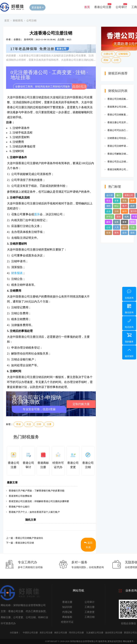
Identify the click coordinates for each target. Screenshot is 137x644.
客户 (125, 206)
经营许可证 (67, 622)
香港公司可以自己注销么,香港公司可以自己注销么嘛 (119, 130)
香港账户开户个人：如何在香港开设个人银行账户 (34, 512)
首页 (87, 7)
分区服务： (15, 633)
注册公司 (108, 54)
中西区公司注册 (30, 633)
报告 (133, 222)
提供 (125, 233)
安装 (125, 201)
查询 (116, 233)
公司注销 (31, 20)
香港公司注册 (103, 7)
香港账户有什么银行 (19, 507)
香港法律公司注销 (25, 543)
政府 (133, 206)
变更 (116, 201)
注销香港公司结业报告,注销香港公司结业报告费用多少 (119, 138)
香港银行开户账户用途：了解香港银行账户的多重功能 (37, 491)
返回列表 (88, 545)
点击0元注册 (79, 87)
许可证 (110, 217)
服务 (133, 201)
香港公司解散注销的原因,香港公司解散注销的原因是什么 (119, 154)
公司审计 (121, 7)
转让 (116, 206)
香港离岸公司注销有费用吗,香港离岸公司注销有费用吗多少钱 (119, 107)
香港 (18, 424)
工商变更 (90, 612)
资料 (108, 206)
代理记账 (67, 612)
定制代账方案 (81, 404)
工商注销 (90, 617)
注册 (49, 424)
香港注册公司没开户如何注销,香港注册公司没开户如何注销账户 (119, 122)
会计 (125, 227)
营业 (108, 201)
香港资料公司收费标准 (20, 496)
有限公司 (129, 195)
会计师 (110, 195)
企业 (108, 211)
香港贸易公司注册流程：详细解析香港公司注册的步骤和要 (39, 501)
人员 (116, 227)
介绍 (116, 60)
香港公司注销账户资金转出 (29, 538)
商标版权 (67, 617)
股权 (133, 233)
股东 (37, 214)
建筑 (108, 222)
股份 (119, 217)
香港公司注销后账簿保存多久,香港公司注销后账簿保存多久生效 (119, 99)
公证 (108, 227)
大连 (29, 424)
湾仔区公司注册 (76, 633)
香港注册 (67, 602)
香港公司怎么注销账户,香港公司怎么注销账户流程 (119, 162)
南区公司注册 (61, 633)
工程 (133, 227)
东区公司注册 (46, 633)
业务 (116, 222)
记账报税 (123, 54)
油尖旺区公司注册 (114, 633)
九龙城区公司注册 (95, 633)
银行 (119, 195)
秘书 (125, 211)
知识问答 (67, 607)
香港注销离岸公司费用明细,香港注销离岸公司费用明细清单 (119, 169)
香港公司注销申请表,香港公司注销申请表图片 (119, 146)
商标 (106, 60)
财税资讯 (18, 20)
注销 (39, 424)
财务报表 (17, 273)
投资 (108, 233)
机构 (127, 217)
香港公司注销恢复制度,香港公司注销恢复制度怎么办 (119, 115)
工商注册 (90, 607)
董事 (125, 222)
